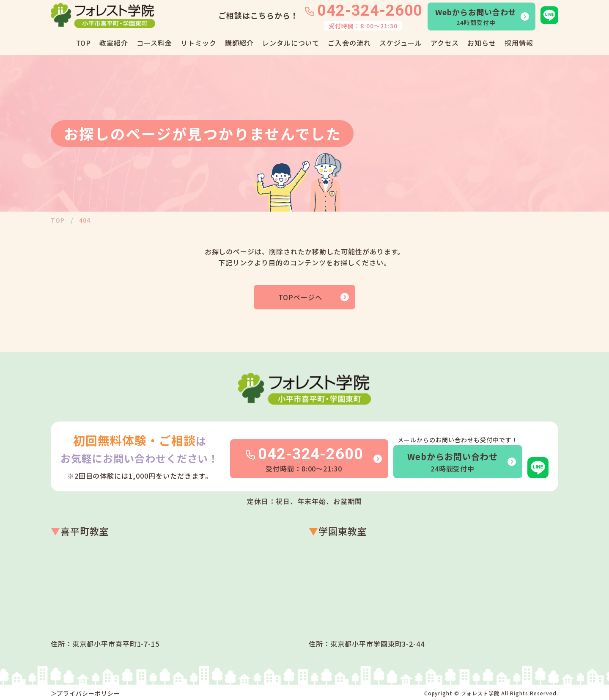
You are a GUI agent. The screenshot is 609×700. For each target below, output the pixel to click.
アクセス (445, 43)
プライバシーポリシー (88, 693)
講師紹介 (239, 43)
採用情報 (519, 43)
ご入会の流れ (349, 43)
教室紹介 (114, 43)
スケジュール (401, 43)
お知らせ (482, 43)
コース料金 (154, 43)
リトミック (199, 43)
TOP (84, 43)
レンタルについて (291, 43)
